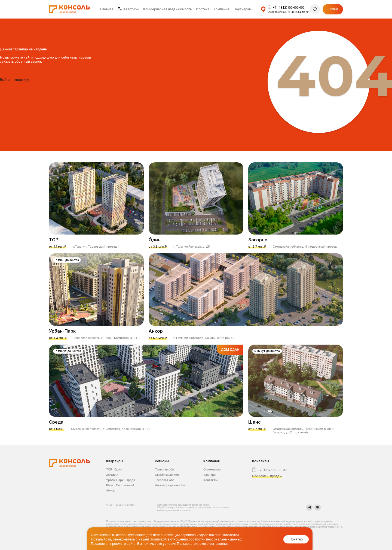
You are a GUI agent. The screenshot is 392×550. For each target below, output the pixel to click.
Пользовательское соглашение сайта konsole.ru (184, 505)
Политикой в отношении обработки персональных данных (196, 539)
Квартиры (131, 9)
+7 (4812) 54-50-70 (298, 12)
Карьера (209, 475)
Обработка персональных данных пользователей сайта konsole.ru (193, 508)
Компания (212, 461)
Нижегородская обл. (170, 485)
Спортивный (125, 485)
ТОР (109, 469)
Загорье (112, 475)
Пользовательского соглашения (203, 544)
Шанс (110, 485)
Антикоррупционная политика (174, 510)
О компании (212, 469)
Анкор (111, 490)
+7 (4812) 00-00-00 (288, 7)
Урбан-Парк (115, 480)
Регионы (162, 461)
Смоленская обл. (167, 475)
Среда (130, 480)
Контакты (210, 480)
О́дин (118, 469)
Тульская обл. (165, 469)
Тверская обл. (165, 480)
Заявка (333, 9)
